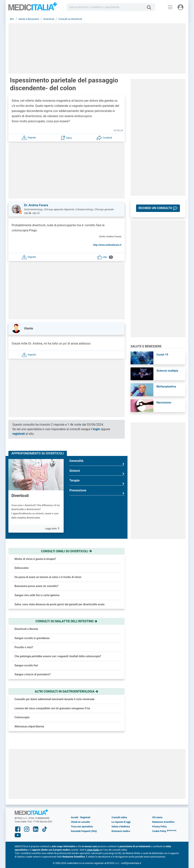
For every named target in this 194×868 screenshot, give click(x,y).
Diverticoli (20, 496)
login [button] (96, 429)
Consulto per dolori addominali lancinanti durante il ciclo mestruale (55, 699)
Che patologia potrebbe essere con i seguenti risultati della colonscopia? (58, 656)
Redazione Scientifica (163, 822)
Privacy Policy (160, 827)
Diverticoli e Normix (26, 629)
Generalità (97, 462)
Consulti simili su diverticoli (66, 551)
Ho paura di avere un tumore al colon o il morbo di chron (48, 577)
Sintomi (97, 472)
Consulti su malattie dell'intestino (67, 621)
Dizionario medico (121, 831)
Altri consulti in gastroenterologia (67, 691)
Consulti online (119, 817)
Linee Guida (93, 850)
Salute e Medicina (121, 827)
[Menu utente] (180, 7)
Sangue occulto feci (26, 665)
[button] (29, 138)
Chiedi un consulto (80, 822)
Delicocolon (22, 568)
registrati (19, 434)
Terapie (97, 482)
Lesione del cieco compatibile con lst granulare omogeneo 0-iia (52, 708)
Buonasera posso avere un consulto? (36, 586)
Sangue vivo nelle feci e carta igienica (37, 595)
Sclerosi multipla (167, 371)
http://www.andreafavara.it (107, 245)
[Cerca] (150, 7)
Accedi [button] (74, 817)
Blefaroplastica (166, 386)
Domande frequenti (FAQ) (84, 831)
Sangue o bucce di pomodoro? (33, 674)
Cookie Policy (159, 831)
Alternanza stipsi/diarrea (29, 726)
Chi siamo (157, 817)
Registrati (85, 817)
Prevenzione (97, 492)
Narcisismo (164, 403)
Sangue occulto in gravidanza (32, 638)
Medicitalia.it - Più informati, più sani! (33, 8)
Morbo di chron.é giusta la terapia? (35, 559)
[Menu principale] (170, 7)
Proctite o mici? (24, 647)
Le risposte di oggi (121, 822)
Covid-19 (162, 355)
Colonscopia (22, 717)
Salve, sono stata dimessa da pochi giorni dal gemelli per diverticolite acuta (59, 604)
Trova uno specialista (82, 827)
